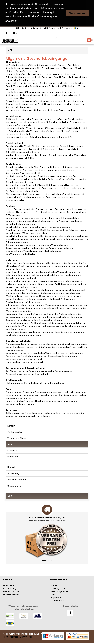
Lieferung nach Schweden (61, 28)
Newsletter (12, 467)
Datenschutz (14, 457)
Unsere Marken (15, 486)
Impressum (13, 451)
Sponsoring (13, 473)
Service (7, 580)
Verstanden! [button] (77, 13)
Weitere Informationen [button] (35, 21)
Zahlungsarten (15, 432)
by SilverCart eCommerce (18, 637)
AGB (10, 444)
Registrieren (23, 28)
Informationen (58, 580)
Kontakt (11, 426)
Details (47, 560)
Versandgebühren (17, 438)
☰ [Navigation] (43, 40)
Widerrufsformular (17, 480)
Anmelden (37, 28)
